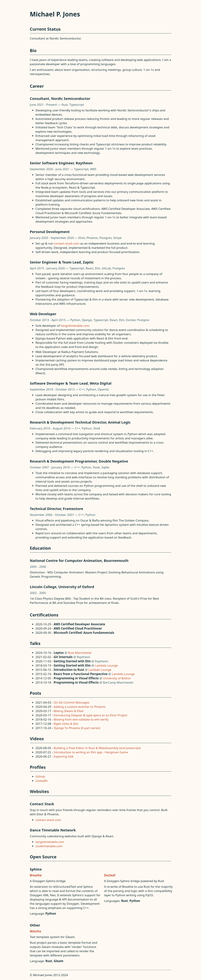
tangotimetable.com (75, 326)
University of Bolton (117, 678)
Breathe (36, 875)
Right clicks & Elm (66, 724)
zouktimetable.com (49, 846)
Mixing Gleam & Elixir (69, 711)
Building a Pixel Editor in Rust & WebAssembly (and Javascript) (97, 748)
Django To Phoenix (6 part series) (77, 728)
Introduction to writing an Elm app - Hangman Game (91, 752)
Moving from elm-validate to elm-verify (81, 719)
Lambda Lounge (106, 665)
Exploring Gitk (64, 756)
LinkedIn (42, 781)
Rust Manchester (80, 653)
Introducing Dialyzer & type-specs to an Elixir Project (91, 715)
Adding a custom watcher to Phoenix (80, 707)
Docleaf (110, 875)
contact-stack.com (67, 243)
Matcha (36, 931)
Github (40, 776)
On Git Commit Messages (72, 702)
